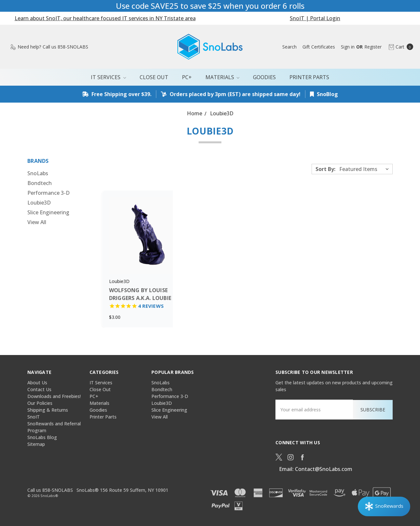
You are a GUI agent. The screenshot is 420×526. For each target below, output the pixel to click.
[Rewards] (384, 506)
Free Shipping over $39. (117, 94)
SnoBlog (324, 94)
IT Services (108, 77)
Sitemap (36, 444)
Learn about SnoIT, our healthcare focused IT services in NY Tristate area (105, 18)
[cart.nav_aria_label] (399, 47)
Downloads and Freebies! (54, 396)
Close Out (154, 77)
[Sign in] (348, 47)
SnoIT (34, 417)
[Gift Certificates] (319, 47)
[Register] (373, 47)
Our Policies (40, 403)
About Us (37, 383)
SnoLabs (38, 173)
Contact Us (39, 389)
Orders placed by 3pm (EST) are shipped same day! (231, 94)
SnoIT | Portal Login (315, 18)
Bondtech (40, 183)
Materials (223, 77)
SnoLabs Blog (42, 437)
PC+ (187, 77)
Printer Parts (309, 77)
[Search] (289, 47)
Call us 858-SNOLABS (50, 490)
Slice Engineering (48, 212)
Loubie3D (39, 203)
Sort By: (325, 169)
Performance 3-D (49, 193)
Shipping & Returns (48, 410)
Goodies (264, 77)
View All (37, 222)
